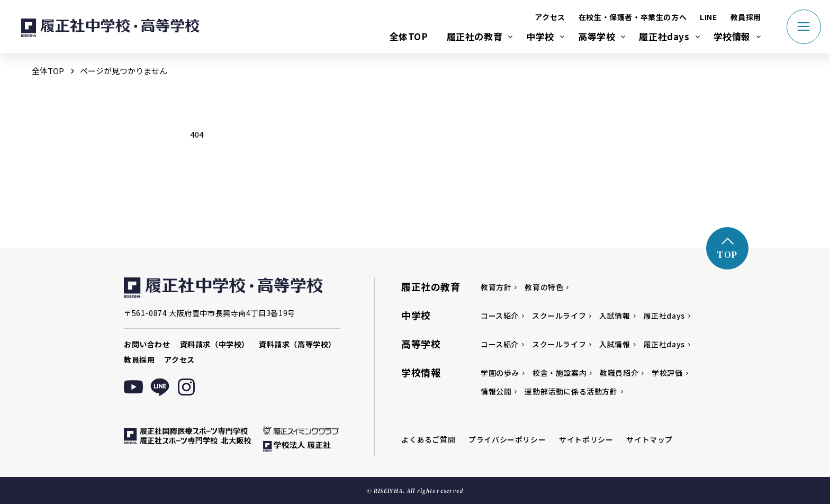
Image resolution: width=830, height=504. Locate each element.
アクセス (550, 17)
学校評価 (667, 373)
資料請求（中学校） (215, 344)
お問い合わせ (147, 344)
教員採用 (746, 17)
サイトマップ (649, 439)
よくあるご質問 (428, 439)
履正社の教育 (475, 36)
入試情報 (615, 316)
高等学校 (597, 36)
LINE (708, 17)
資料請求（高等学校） (297, 344)
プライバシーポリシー (507, 439)
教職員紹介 (619, 373)
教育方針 (496, 287)
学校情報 (732, 36)
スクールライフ (559, 316)
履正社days (664, 36)
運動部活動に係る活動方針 (571, 391)
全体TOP (409, 36)
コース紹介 (500, 316)
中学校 (540, 36)
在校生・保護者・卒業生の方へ (633, 17)
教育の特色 (544, 287)
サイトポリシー (586, 439)
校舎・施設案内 (560, 373)
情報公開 (496, 391)
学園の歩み (500, 373)
